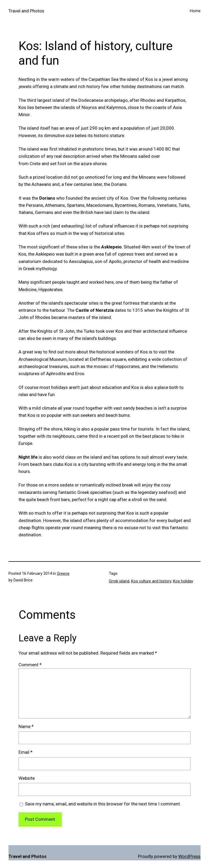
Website (27, 778)
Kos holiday (183, 581)
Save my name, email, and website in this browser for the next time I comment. (103, 804)
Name (26, 726)
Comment (30, 665)
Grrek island (119, 581)
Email (26, 752)
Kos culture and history (151, 581)
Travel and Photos (26, 11)
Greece (63, 573)
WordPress (189, 856)
